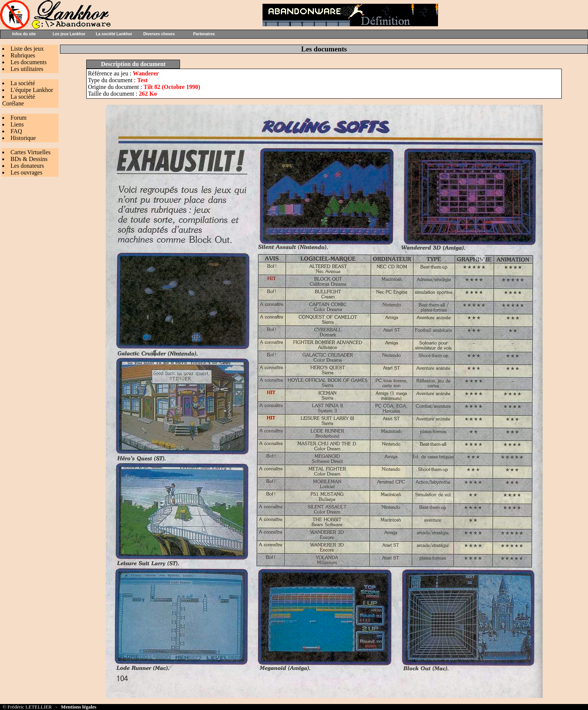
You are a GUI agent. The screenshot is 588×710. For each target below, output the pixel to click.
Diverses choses (159, 34)
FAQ (16, 131)
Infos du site (24, 34)
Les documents (28, 62)
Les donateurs (27, 166)
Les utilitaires (27, 69)
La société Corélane (19, 100)
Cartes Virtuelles (31, 152)
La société (23, 83)
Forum (19, 118)
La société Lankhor (114, 34)
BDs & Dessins (29, 159)
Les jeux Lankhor (69, 34)
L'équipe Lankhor (32, 90)
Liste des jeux (27, 49)
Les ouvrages (26, 172)
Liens (17, 124)
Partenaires (204, 34)
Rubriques (23, 55)
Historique (23, 138)
